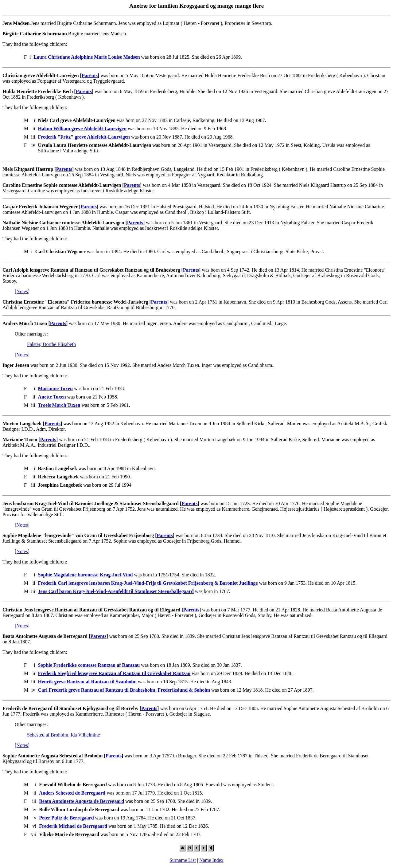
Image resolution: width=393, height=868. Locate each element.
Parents (90, 75)
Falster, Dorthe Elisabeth (51, 344)
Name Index (211, 860)
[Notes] (22, 291)
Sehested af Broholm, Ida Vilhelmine (63, 735)
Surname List (183, 860)
